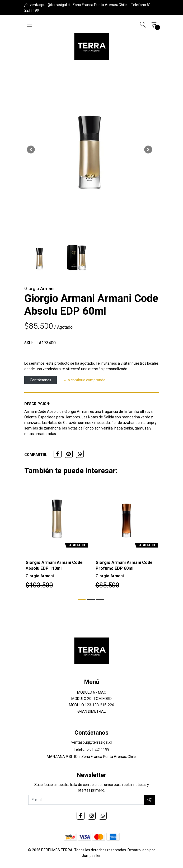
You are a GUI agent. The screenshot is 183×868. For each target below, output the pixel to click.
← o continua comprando (84, 380)
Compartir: (36, 455)
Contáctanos (41, 380)
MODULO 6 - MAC (92, 692)
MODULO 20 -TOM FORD (91, 699)
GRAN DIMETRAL (91, 711)
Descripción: (37, 404)
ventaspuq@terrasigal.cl (91, 742)
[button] (31, 150)
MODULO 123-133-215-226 (91, 705)
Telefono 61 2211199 (91, 749)
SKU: (29, 343)
